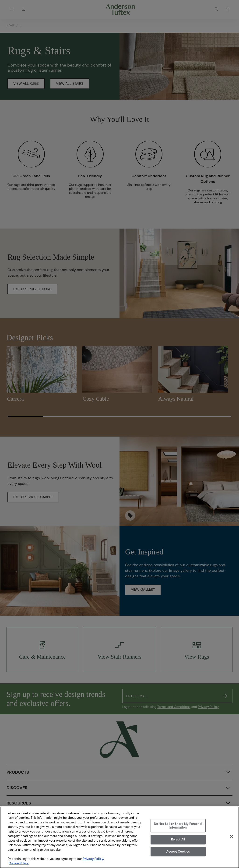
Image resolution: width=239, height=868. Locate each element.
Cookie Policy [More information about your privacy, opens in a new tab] (19, 863)
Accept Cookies (178, 852)
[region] (119, 837)
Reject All (178, 839)
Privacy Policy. (93, 859)
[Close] (232, 836)
